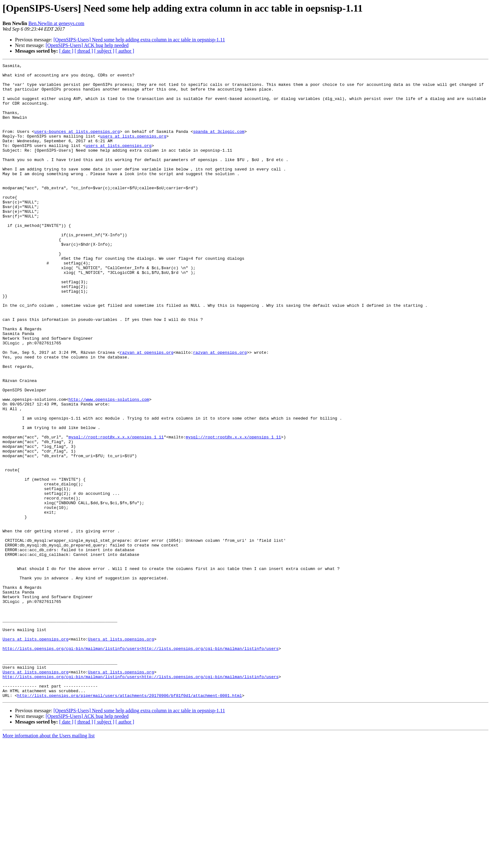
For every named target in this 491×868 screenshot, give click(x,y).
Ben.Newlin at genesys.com (57, 23)
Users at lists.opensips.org (36, 755)
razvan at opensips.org (147, 410)
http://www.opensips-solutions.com (109, 467)
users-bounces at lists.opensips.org (77, 145)
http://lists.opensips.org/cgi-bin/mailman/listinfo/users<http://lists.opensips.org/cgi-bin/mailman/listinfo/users (140, 766)
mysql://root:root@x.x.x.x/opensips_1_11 (116, 512)
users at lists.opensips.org (133, 151)
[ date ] (66, 51)
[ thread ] (84, 51)
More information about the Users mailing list (49, 863)
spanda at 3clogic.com (219, 145)
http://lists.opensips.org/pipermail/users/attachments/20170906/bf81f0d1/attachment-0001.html (130, 822)
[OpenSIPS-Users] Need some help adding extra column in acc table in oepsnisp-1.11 (139, 40)
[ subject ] (104, 51)
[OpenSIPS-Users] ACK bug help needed (87, 45)
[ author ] (125, 51)
